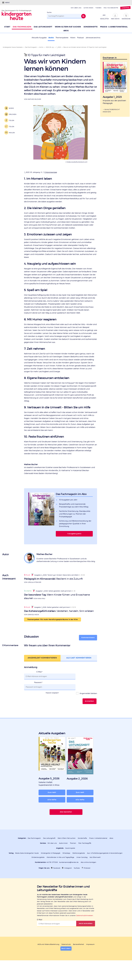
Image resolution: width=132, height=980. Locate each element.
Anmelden (90, 716)
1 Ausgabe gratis (74, 554)
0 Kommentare (51, 172)
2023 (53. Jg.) (50, 47)
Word (11, 108)
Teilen (12, 120)
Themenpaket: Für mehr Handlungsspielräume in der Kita (53, 641)
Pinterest (87, 882)
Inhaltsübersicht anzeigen (111, 110)
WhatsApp (66, 868)
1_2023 (59, 47)
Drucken (13, 114)
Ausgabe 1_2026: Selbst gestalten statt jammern (52, 612)
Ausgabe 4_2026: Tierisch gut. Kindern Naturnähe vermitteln (55, 596)
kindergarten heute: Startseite (13, 47)
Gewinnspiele (70, 863)
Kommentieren (88, 659)
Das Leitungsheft (49, 853)
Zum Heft (52, 807)
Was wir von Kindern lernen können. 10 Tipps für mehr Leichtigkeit (85, 47)
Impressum (90, 958)
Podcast (80, 38)
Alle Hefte (52, 815)
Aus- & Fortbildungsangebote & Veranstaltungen (105, 868)
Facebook (57, 882)
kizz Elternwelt (95, 872)
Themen (98, 8)
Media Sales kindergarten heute (27, 868)
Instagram (68, 882)
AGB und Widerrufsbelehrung (48, 958)
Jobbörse (125, 8)
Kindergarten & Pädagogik (51, 868)
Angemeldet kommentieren (42, 679)
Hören (73, 38)
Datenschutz (66, 958)
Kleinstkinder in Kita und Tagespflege (60, 872)
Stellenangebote (79, 868)
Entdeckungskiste (38, 872)
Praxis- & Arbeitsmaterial (98, 853)
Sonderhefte (82, 853)
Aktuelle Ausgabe (39, 38)
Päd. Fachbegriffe (111, 8)
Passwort (38, 701)
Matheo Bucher (34, 99)
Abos (111, 853)
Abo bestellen (66, 827)
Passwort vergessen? (52, 708)
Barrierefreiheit (78, 958)
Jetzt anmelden (86, 938)
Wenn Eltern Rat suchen (67, 853)
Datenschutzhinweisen (85, 930)
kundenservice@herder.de (69, 877)
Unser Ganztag (82, 872)
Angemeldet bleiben (88, 709)
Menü (7, 2)
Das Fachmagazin (31, 47)
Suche (49, 12)
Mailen (12, 133)
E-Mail (40, 693)
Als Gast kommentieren (79, 679)
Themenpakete (62, 38)
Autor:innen (88, 8)
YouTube (77, 882)
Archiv (51, 38)
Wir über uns (76, 8)
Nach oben (66, 962)
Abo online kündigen (88, 877)
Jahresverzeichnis (93, 38)
